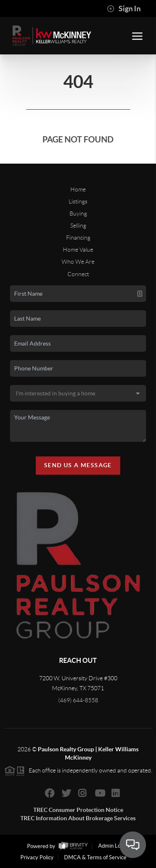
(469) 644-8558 (78, 700)
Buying (78, 213)
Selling (78, 226)
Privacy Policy (37, 857)
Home (78, 189)
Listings (78, 201)
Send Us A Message (78, 465)
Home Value (78, 250)
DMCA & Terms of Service (95, 857)
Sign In (124, 9)
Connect (78, 274)
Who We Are (78, 262)
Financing (78, 238)
